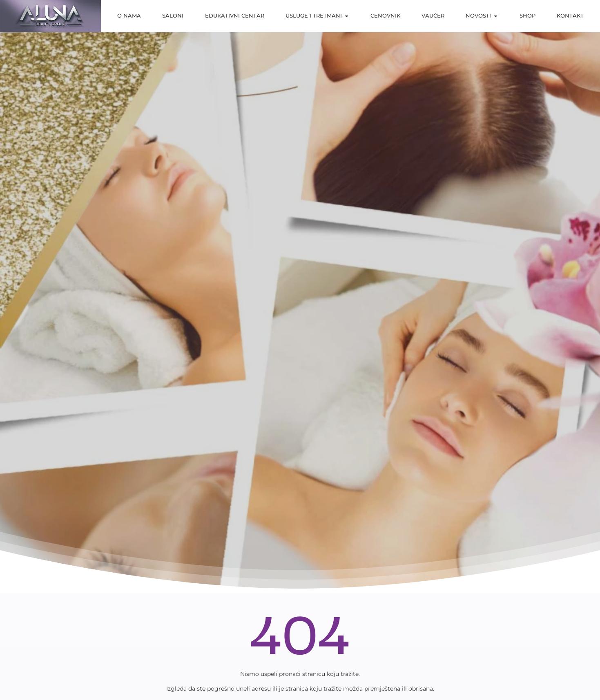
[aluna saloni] (50, 16)
